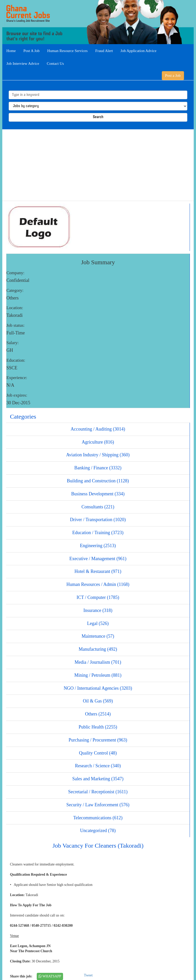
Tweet (88, 975)
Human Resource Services (67, 51)
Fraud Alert (104, 51)
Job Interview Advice (23, 64)
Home (11, 51)
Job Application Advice (138, 51)
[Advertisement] (98, 165)
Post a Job (173, 76)
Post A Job (32, 51)
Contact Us (55, 64)
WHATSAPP (50, 976)
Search (98, 117)
